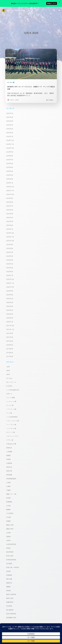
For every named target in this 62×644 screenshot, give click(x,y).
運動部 (8, 580)
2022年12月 (10, 273)
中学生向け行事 (11, 437)
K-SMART (9, 380)
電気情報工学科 (11, 611)
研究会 (8, 542)
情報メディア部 (11, 488)
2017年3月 (10, 350)
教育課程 (9, 495)
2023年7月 (10, 246)
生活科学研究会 (11, 538)
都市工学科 (10, 592)
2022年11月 (10, 277)
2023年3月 (10, 261)
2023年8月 (10, 242)
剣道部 (8, 449)
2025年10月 (10, 141)
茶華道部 (9, 569)
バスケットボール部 (13, 414)
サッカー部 (11, 76)
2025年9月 (10, 145)
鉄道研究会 (10, 596)
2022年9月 (10, 284)
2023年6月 (10, 250)
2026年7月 (10, 107)
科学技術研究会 (11, 553)
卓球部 (8, 453)
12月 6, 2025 (13, 93)
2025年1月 (10, 176)
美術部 (8, 565)
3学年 (8, 368)
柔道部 (8, 515)
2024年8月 (10, 196)
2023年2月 (10, 265)
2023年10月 (10, 234)
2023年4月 (10, 257)
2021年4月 (10, 331)
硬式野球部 (10, 545)
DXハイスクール (11, 376)
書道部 (8, 503)
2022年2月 (10, 311)
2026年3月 (10, 122)
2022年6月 (10, 296)
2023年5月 (10, 253)
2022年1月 (10, 315)
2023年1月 (10, 269)
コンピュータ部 (11, 395)
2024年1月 (10, 223)
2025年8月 (10, 149)
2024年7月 (10, 199)
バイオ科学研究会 (12, 410)
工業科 (8, 480)
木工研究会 (10, 507)
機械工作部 (10, 518)
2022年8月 (10, 288)
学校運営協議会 (11, 472)
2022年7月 (10, 292)
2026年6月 (10, 111)
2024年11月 (10, 184)
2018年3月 (10, 346)
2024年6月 (10, 203)
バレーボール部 (11, 418)
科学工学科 (10, 549)
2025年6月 (10, 157)
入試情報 (9, 445)
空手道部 (9, 557)
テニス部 (9, 407)
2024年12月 (10, 180)
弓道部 (8, 484)
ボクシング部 (11, 426)
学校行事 (9, 464)
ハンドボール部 (11, 422)
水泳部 (8, 526)
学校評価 (9, 468)
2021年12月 (10, 319)
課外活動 (9, 573)
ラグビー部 (10, 434)
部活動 (8, 584)
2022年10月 (10, 280)
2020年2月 (10, 338)
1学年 (8, 360)
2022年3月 (10, 307)
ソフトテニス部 (11, 403)
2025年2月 (10, 172)
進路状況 (9, 576)
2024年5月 (10, 207)
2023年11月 (10, 230)
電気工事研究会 (11, 607)
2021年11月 (10, 323)
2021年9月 (10, 327)
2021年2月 (10, 334)
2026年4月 (10, 118)
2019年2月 (10, 342)
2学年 (8, 364)
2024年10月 (10, 188)
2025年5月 (10, 161)
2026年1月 (10, 130)
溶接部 (8, 530)
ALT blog (9, 372)
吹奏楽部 (9, 457)
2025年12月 (10, 134)
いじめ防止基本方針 (13, 383)
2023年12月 (10, 226)
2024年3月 (10, 215)
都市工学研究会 (11, 588)
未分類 (8, 511)
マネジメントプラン (13, 430)
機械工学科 (10, 522)
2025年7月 (10, 153)
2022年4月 (10, 304)
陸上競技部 (10, 603)
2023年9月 (10, 238)
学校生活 (9, 461)
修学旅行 (9, 441)
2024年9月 (10, 192)
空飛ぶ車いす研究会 (13, 561)
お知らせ (9, 387)
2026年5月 (10, 114)
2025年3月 (10, 168)
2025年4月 (10, 165)
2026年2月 (10, 126)
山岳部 (8, 476)
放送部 (8, 491)
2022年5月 (10, 300)
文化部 (8, 499)
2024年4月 (10, 211)
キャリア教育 (11, 391)
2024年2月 (10, 219)
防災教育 (9, 600)
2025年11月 (10, 138)
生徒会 (8, 534)
